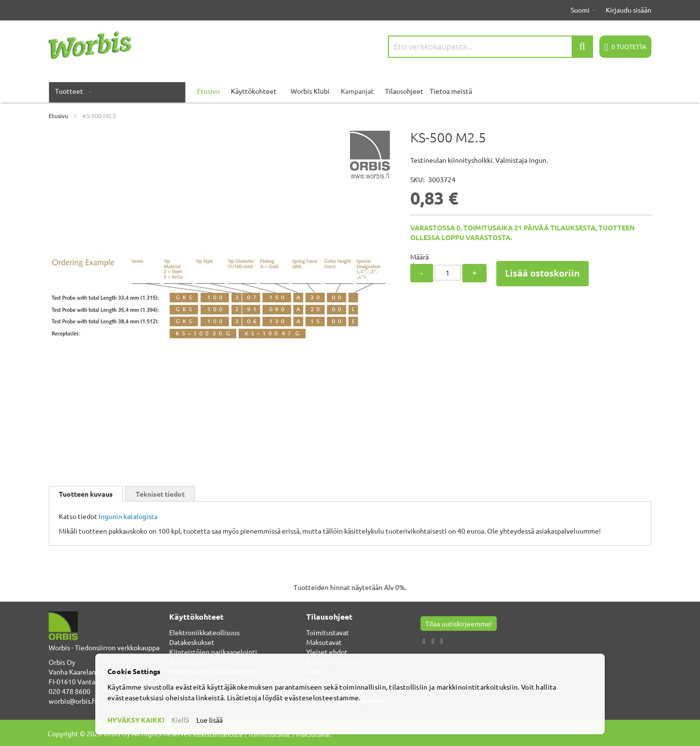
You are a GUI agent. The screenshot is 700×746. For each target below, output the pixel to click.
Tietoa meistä (451, 91)
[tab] (86, 494)
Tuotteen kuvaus (86, 494)
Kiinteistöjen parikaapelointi (213, 652)
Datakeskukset (192, 642)
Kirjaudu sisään (629, 10)
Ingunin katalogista (128, 516)
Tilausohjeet (404, 91)
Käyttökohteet (254, 91)
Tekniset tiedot (160, 494)
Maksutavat (324, 642)
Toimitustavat (328, 632)
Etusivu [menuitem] (208, 91)
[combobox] (490, 47)
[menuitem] (71, 91)
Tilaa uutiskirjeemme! (459, 624)
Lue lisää (210, 720)
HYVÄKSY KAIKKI (136, 720)
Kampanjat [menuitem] (357, 91)
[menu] (350, 91)
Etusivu (58, 116)
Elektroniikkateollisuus (204, 632)
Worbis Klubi (310, 91)
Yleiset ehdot (327, 652)
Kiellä (180, 720)
